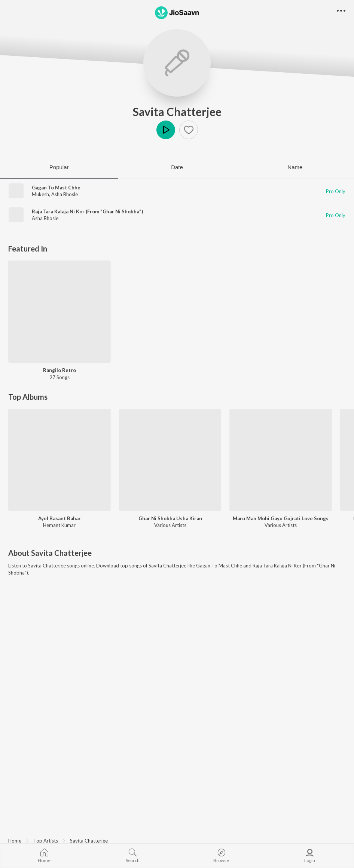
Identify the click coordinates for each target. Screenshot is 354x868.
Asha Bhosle (65, 194)
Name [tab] (295, 167)
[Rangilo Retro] (59, 312)
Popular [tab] (59, 167)
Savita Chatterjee (177, 112)
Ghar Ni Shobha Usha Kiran (170, 518)
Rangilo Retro (59, 370)
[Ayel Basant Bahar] (59, 460)
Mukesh (40, 194)
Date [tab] (177, 167)
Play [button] (166, 130)
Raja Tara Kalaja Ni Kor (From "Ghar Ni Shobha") (87, 211)
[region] (177, 840)
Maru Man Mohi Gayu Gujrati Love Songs (281, 518)
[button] (189, 130)
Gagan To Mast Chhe (56, 188)
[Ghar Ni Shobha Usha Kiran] (170, 460)
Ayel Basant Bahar (59, 518)
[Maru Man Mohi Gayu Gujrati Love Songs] (281, 460)
